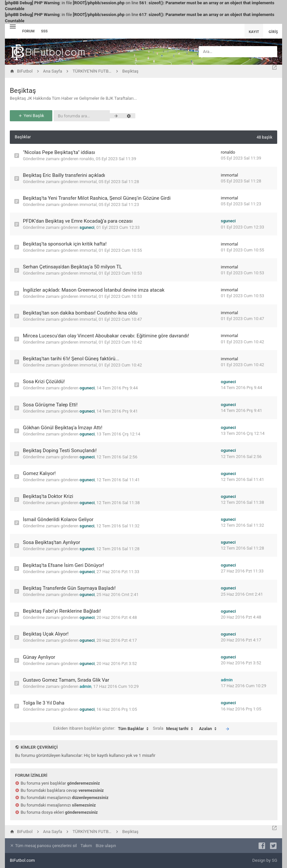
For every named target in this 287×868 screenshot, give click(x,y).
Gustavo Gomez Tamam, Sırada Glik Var (66, 680)
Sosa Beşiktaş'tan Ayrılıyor (51, 542)
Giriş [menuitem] (273, 32)
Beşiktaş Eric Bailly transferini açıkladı (64, 175)
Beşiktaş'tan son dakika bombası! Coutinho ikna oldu (80, 313)
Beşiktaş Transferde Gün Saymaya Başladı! (69, 588)
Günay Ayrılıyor (39, 657)
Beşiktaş (23, 91)
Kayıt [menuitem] (254, 32)
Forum (28, 31)
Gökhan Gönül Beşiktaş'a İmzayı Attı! (63, 428)
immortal (88, 182)
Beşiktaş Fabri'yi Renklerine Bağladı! (62, 611)
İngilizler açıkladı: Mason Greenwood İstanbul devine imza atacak (94, 290)
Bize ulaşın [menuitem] (106, 846)
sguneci (87, 227)
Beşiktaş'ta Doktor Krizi (48, 496)
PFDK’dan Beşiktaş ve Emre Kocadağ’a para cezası (78, 221)
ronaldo (87, 159)
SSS (44, 31)
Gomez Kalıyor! (39, 473)
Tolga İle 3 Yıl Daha (44, 703)
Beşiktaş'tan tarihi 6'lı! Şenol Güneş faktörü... (71, 359)
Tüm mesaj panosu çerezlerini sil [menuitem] (43, 846)
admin (85, 686)
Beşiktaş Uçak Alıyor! (46, 634)
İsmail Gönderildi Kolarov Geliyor (58, 519)
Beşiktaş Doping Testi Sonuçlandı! (60, 451)
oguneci (87, 388)
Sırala (175, 729)
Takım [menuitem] (86, 846)
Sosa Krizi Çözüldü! (44, 382)
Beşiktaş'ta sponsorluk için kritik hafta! (65, 244)
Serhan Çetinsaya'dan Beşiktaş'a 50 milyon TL (72, 267)
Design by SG (265, 860)
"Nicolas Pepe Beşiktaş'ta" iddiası (59, 152)
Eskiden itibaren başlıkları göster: (102, 729)
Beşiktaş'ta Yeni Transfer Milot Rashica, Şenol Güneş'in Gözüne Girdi (97, 198)
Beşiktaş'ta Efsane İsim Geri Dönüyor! (63, 565)
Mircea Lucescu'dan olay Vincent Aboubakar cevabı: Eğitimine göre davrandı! (106, 336)
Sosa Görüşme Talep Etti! (50, 405)
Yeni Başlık (31, 116)
